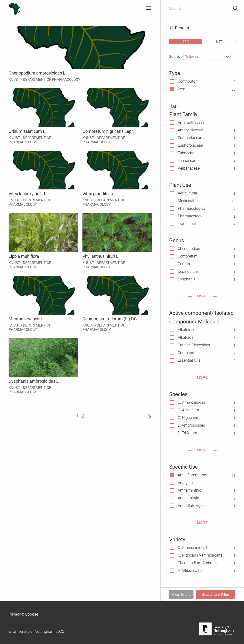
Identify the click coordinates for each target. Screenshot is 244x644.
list (219, 41)
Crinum (184, 264)
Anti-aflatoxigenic (193, 506)
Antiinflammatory (192, 475)
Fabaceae (186, 153)
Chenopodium (190, 249)
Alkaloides (186, 330)
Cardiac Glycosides (194, 345)
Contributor (187, 81)
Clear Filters (181, 595)
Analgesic (186, 483)
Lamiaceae (187, 161)
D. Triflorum (187, 433)
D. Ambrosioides (191, 425)
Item (181, 89)
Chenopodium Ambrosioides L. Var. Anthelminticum (201, 563)
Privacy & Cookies (24, 614)
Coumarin (186, 353)
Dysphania (187, 279)
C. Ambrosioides (191, 402)
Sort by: (175, 57)
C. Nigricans (188, 418)
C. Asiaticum (188, 410)
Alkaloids (186, 337)
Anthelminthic (189, 490)
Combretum (188, 256)
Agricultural (187, 193)
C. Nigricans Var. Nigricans (200, 555)
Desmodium (188, 271)
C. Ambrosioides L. (193, 548)
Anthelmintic (188, 498)
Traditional (187, 224)
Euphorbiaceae (190, 145)
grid (186, 41)
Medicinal (186, 201)
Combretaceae (190, 138)
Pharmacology (190, 216)
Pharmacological (192, 208)
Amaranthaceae (191, 122)
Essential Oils (189, 360)
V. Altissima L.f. (191, 571)
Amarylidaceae (190, 130)
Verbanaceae (189, 168)
